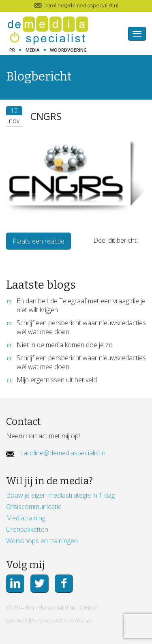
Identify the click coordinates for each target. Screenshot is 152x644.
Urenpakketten (27, 529)
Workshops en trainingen (42, 541)
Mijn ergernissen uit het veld (57, 380)
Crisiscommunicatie (34, 507)
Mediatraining (26, 518)
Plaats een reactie (39, 241)
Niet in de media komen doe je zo (65, 345)
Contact (89, 607)
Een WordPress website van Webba (49, 620)
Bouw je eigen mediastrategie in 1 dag (60, 495)
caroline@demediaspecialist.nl (63, 453)
